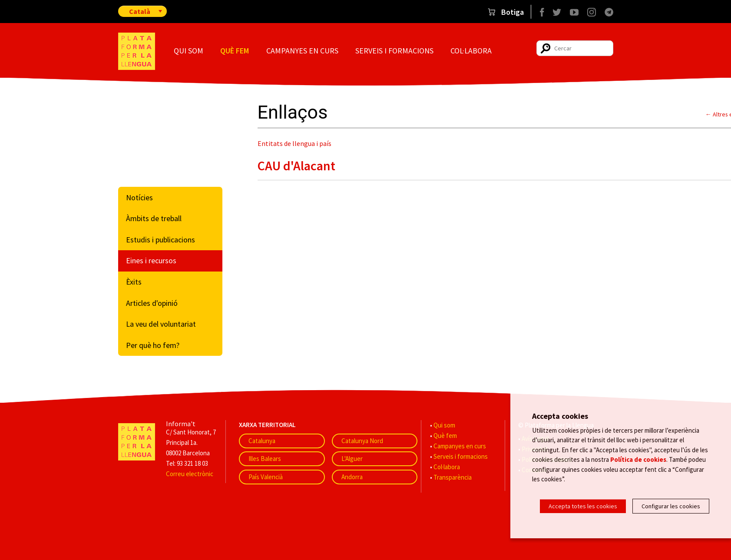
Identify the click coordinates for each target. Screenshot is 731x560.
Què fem (235, 51)
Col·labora (471, 51)
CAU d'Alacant (296, 166)
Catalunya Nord (362, 441)
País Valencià (266, 477)
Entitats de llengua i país (294, 143)
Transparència (453, 477)
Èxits (134, 282)
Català (140, 11)
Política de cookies (638, 466)
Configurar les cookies (671, 506)
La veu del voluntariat (161, 324)
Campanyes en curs (302, 51)
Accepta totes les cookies (583, 506)
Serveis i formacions (394, 51)
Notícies (139, 197)
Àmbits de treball (154, 218)
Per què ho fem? (153, 345)
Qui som (189, 51)
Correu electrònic (190, 474)
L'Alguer (352, 459)
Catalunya (262, 441)
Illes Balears (265, 459)
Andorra (352, 477)
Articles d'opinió (152, 303)
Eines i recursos (151, 260)
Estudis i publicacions (160, 240)
